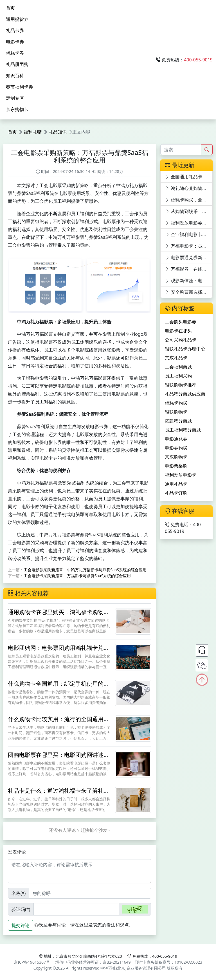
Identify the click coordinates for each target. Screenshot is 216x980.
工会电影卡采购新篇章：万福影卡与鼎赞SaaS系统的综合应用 (77, 576)
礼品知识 (58, 132)
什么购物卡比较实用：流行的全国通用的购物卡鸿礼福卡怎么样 (58, 722)
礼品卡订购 (176, 493)
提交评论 (21, 925)
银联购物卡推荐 (181, 385)
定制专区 (15, 98)
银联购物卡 (176, 412)
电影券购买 (176, 448)
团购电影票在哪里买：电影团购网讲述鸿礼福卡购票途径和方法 (58, 758)
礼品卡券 (15, 30)
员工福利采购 (178, 376)
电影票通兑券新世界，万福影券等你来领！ (189, 257)
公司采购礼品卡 (181, 340)
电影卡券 (15, 42)
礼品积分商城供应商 (185, 394)
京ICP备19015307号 (32, 962)
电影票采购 (176, 466)
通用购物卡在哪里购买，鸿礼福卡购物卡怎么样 (58, 615)
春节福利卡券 (19, 87)
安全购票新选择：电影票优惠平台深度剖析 (189, 292)
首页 (10, 8)
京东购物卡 (17, 109)
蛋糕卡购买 (176, 403)
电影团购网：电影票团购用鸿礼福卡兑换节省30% (58, 651)
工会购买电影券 (181, 322)
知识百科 (15, 75)
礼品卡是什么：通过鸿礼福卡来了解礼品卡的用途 (58, 794)
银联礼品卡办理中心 (185, 349)
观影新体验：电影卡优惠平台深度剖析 (189, 281)
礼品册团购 (17, 64)
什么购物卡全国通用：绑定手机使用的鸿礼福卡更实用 (58, 687)
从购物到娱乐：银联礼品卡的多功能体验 (189, 211)
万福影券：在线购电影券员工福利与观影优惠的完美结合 (189, 269)
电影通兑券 (176, 439)
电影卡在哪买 (178, 331)
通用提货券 (17, 19)
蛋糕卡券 (15, 53)
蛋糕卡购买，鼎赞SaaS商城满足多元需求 (189, 200)
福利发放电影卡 (181, 475)
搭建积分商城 (178, 421)
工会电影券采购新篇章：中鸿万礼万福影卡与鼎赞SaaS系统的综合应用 (85, 570)
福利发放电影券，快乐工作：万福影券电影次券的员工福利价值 (189, 223)
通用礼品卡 (176, 484)
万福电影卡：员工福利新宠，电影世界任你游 (189, 246)
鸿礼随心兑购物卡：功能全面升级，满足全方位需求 (189, 188)
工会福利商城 (178, 367)
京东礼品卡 (176, 358)
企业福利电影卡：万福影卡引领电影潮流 (189, 234)
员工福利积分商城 (183, 430)
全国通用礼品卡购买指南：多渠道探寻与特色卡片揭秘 (189, 177)
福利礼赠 (33, 132)
